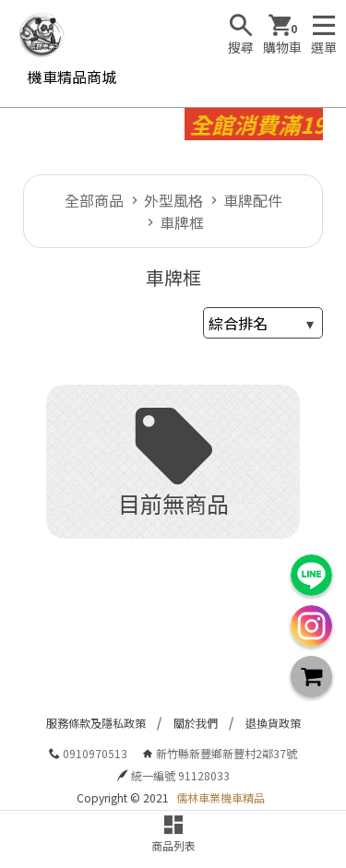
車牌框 (182, 222)
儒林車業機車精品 (221, 797)
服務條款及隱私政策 (96, 723)
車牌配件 (253, 200)
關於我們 (196, 723)
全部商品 (94, 200)
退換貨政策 (273, 723)
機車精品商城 (72, 77)
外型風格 (173, 200)
